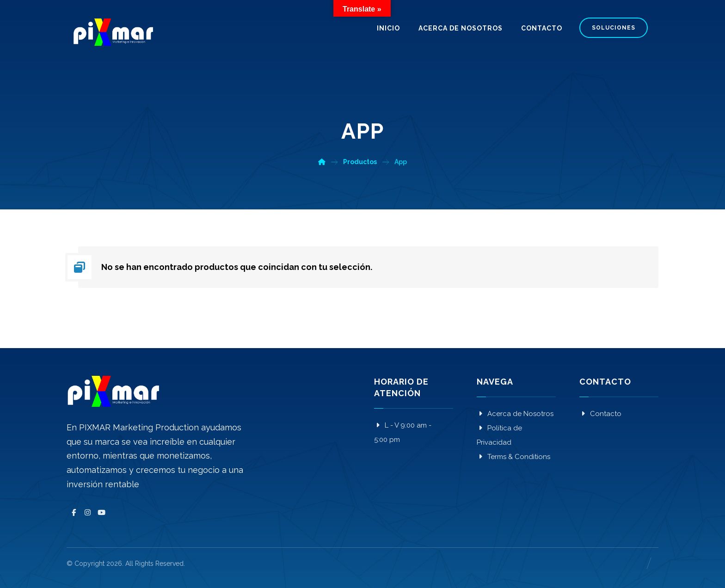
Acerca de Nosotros (515, 414)
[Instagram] (87, 513)
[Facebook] (74, 513)
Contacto (600, 414)
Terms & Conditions (513, 457)
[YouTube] (101, 513)
